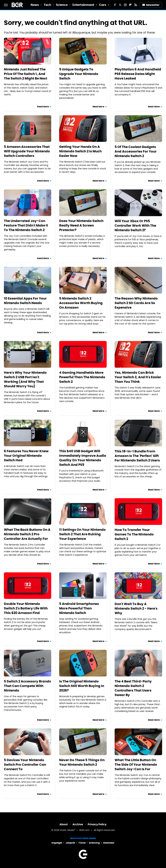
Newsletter (151, 5)
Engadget (57, 843)
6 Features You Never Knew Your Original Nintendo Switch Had (26, 456)
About (64, 824)
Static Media (67, 830)
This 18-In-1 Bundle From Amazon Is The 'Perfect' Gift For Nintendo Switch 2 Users (137, 456)
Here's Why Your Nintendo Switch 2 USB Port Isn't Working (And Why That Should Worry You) (25, 379)
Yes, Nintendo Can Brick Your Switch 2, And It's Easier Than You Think (138, 377)
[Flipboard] (130, 5)
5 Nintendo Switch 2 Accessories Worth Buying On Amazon (81, 303)
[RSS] (136, 5)
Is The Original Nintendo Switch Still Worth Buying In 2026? (82, 686)
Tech (47, 5)
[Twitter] (120, 5)
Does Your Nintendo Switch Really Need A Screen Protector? (81, 225)
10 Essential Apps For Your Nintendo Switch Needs (25, 301)
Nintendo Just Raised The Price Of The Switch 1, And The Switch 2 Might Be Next (26, 74)
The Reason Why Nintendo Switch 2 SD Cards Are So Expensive (136, 303)
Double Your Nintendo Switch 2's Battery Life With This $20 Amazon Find (26, 608)
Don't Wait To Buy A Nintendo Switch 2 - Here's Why (136, 608)
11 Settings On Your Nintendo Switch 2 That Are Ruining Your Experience (82, 534)
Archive (78, 824)
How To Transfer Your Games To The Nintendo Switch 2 (134, 534)
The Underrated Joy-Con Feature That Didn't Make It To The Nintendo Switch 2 (26, 225)
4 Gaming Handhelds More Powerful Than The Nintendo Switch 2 (82, 377)
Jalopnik (70, 843)
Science (62, 5)
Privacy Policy (97, 824)
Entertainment (83, 5)
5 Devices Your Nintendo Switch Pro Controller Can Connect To (25, 765)
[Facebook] (115, 5)
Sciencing (94, 843)
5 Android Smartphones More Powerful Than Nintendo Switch (79, 608)
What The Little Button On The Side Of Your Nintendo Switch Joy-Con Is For (136, 765)
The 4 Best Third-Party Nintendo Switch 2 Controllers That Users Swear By (133, 688)
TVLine (82, 843)
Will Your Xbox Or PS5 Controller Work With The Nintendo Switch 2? (135, 226)
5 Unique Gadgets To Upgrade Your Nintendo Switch (79, 74)
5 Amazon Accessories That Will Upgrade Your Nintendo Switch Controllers (27, 151)
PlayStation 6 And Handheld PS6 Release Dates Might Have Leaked (138, 74)
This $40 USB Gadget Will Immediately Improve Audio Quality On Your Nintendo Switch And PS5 (83, 458)
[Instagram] (125, 5)
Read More (43, 107)
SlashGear (109, 843)
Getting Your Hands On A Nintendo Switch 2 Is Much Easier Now (80, 151)
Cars (103, 5)
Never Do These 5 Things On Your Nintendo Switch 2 (82, 762)
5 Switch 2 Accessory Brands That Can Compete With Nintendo (27, 686)
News (35, 5)
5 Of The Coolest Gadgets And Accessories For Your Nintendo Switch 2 (136, 151)
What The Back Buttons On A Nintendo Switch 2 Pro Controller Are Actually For (27, 534)
